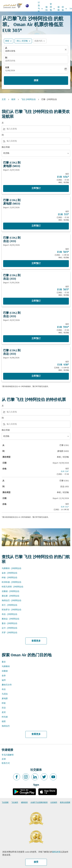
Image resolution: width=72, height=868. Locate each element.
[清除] (66, 50)
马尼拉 (5, 694)
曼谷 (4, 662)
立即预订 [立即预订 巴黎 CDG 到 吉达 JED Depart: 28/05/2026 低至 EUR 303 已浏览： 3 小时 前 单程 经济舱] (36, 263)
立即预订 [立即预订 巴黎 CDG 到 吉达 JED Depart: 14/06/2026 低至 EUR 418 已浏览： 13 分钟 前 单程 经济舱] (36, 376)
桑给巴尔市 (7, 685)
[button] (23, 41)
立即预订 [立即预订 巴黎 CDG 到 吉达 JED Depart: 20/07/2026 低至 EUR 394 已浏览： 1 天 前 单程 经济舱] (36, 339)
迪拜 (4, 680)
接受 (36, 862)
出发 (7, 68)
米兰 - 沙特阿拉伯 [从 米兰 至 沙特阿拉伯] (9, 605)
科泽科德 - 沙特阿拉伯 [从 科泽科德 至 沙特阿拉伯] (11, 582)
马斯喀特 (6, 667)
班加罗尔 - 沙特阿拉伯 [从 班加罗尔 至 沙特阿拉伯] (11, 610)
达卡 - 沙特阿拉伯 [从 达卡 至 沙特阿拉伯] (9, 628)
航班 (13, 100)
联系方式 (6, 763)
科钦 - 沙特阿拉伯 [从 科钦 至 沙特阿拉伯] (9, 578)
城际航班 (24, 802)
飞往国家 (5, 802)
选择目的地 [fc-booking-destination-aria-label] (10, 61)
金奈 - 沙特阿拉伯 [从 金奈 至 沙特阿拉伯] (9, 573)
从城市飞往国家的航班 (39, 802)
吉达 (4, 708)
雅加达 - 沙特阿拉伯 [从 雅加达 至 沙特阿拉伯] (10, 619)
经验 (65, 9)
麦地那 (5, 699)
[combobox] (38, 129)
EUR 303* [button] (12, 31)
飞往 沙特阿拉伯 (28, 100)
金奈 (4, 676)
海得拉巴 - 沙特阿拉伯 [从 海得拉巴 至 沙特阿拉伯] (11, 601)
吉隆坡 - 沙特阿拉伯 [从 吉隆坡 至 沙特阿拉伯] (10, 591)
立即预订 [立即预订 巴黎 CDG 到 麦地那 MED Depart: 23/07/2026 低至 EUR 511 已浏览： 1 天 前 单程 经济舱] (36, 226)
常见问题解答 (8, 755)
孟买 (4, 712)
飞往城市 (15, 802)
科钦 (4, 703)
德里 (4, 722)
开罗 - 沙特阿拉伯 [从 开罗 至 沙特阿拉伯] (9, 633)
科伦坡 (5, 717)
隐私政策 (56, 852)
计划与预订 (41, 9)
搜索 (36, 81)
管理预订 (53, 9)
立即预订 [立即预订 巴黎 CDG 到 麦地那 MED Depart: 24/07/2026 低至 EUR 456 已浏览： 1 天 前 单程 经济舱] (36, 188)
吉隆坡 (5, 671)
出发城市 (54, 802)
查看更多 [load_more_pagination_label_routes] (36, 641)
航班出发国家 (65, 802)
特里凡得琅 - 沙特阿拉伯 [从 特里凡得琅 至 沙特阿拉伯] (12, 587)
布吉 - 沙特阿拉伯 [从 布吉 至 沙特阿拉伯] (9, 614)
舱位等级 (6, 147)
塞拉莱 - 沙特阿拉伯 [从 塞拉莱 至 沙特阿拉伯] (10, 596)
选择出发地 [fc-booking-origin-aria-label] (10, 51)
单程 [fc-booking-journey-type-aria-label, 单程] (7, 41)
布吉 (4, 689)
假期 (59, 9)
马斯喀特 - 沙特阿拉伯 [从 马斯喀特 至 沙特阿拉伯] (11, 569)
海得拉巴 (6, 726)
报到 (47, 9)
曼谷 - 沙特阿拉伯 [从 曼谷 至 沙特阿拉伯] (9, 624)
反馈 (4, 759)
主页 (4, 100)
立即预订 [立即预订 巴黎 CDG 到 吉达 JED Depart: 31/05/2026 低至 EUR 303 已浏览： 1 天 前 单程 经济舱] (36, 301)
